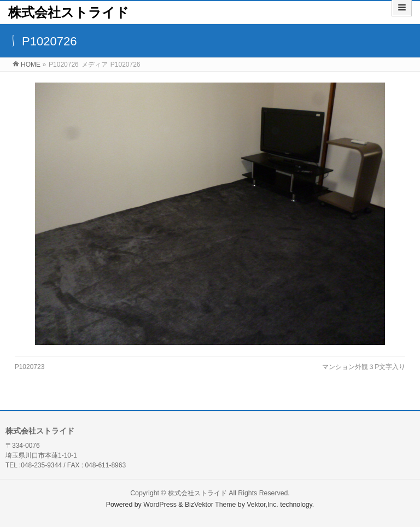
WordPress (160, 505)
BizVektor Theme (211, 505)
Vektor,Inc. (262, 505)
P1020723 (30, 367)
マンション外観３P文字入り (364, 367)
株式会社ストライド (69, 12)
